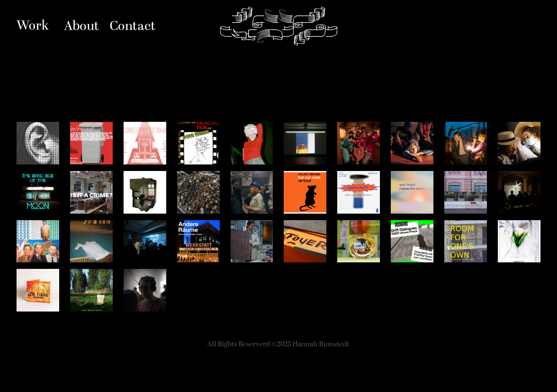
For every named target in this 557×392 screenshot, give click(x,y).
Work (33, 26)
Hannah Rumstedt (279, 26)
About (82, 26)
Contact (133, 26)
